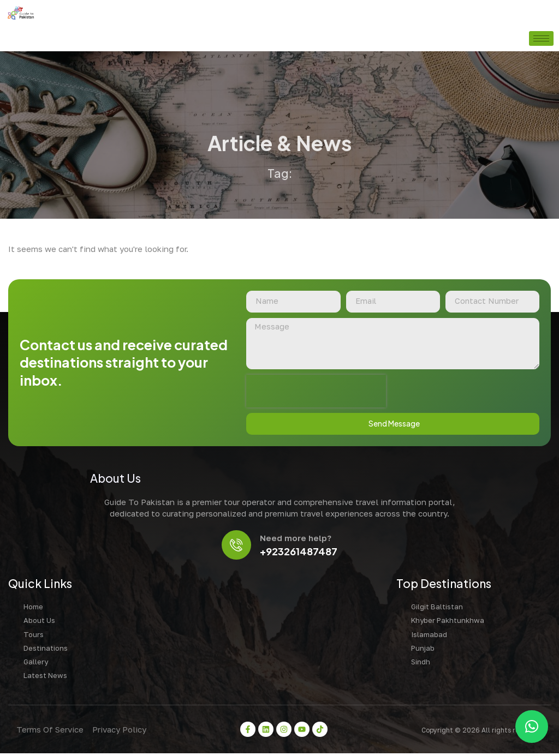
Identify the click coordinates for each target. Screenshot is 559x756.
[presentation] (316, 392)
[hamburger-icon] (541, 38)
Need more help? (297, 540)
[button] (532, 727)
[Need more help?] (237, 547)
